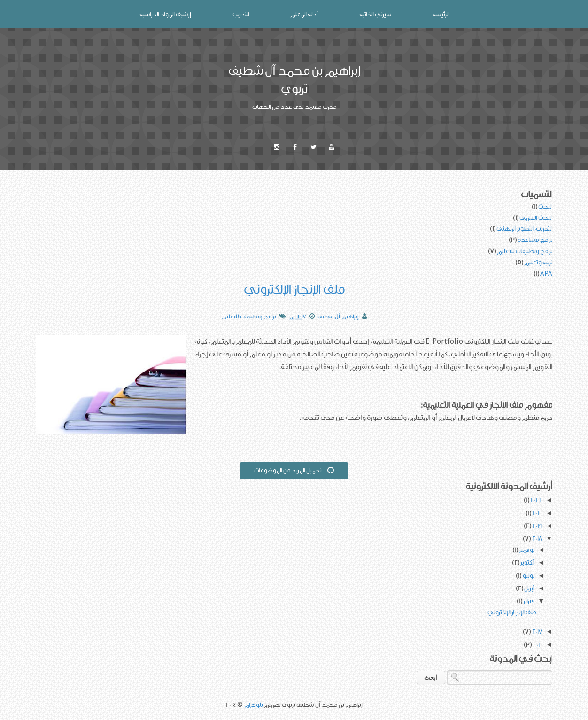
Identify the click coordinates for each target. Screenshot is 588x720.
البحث (545, 206)
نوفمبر (526, 550)
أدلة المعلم (304, 14)
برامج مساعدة (535, 240)
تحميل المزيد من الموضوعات (294, 470)
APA (546, 273)
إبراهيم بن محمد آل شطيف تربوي (294, 79)
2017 (536, 631)
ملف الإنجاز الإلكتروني (294, 289)
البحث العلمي (536, 217)
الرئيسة (441, 14)
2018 (536, 538)
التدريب (241, 14)
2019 (536, 526)
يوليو (528, 575)
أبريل (529, 588)
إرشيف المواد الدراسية (165, 14)
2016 (537, 644)
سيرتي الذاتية (375, 14)
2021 (536, 513)
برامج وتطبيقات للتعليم (525, 251)
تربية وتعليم (538, 262)
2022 (535, 500)
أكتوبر (527, 562)
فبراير (528, 601)
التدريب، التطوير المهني (524, 228)
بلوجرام (253, 705)
